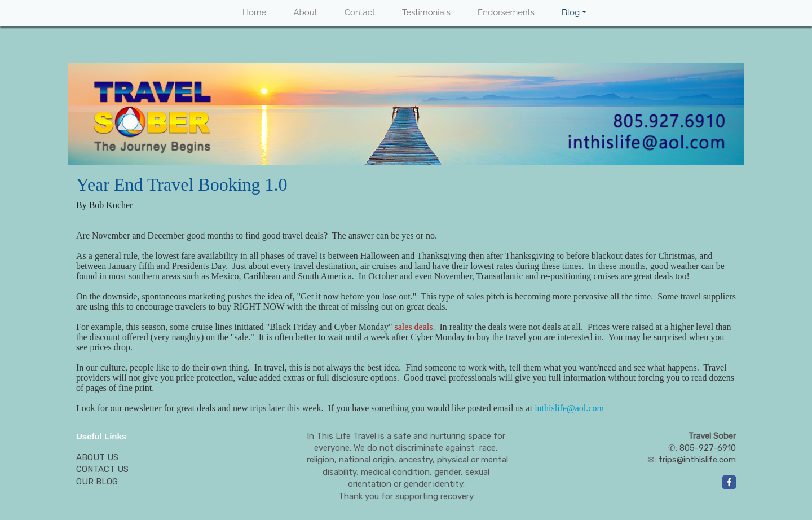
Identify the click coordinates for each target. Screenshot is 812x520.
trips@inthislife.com (697, 460)
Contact (360, 12)
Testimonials (426, 12)
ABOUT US (97, 457)
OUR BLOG (97, 482)
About (305, 12)
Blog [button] (571, 12)
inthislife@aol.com (569, 408)
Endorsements (506, 12)
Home (254, 12)
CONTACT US (102, 469)
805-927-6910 (708, 448)
